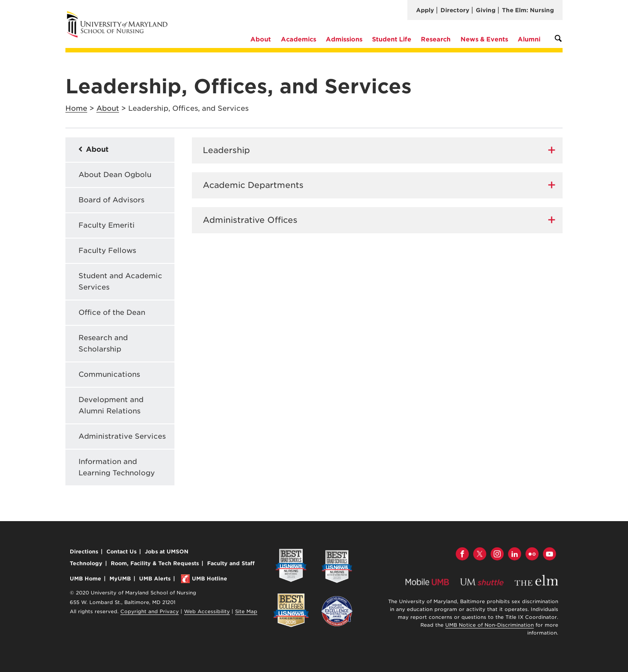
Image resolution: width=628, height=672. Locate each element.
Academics (299, 39)
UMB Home (85, 580)
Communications (109, 374)
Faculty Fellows (107, 251)
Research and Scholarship (103, 343)
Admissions (344, 39)
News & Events (484, 39)
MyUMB (120, 580)
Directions (84, 553)
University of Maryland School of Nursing (120, 14)
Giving (486, 10)
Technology (86, 565)
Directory (455, 10)
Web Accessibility (207, 613)
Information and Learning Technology (117, 467)
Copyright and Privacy (150, 613)
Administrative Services (122, 436)
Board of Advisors (111, 200)
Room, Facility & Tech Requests (155, 565)
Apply (425, 10)
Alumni (529, 39)
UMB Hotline (210, 580)
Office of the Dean (112, 312)
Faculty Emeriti (107, 225)
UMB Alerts (155, 580)
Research (436, 39)
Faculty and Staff (231, 565)
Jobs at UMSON (167, 553)
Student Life (392, 39)
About (261, 39)
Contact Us (121, 553)
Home (76, 108)
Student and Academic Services (120, 281)
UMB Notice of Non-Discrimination (490, 626)
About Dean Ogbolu (115, 175)
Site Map (246, 613)
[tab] (377, 150)
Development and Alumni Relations (111, 405)
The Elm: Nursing (528, 10)
